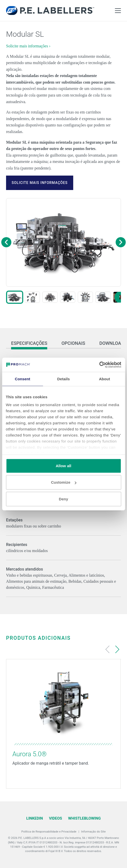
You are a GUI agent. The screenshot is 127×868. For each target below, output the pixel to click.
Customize (64, 482)
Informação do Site (94, 832)
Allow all (64, 466)
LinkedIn (35, 818)
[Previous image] (6, 242)
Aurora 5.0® (30, 754)
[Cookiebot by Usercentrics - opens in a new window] (99, 365)
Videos (56, 818)
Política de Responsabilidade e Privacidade (49, 832)
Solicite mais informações (40, 183)
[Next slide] (117, 649)
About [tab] (105, 379)
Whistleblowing (84, 818)
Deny (63, 499)
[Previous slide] (108, 649)
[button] (15, 297)
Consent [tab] (23, 379)
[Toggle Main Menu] (118, 11)
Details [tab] (64, 379)
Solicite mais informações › (28, 46)
